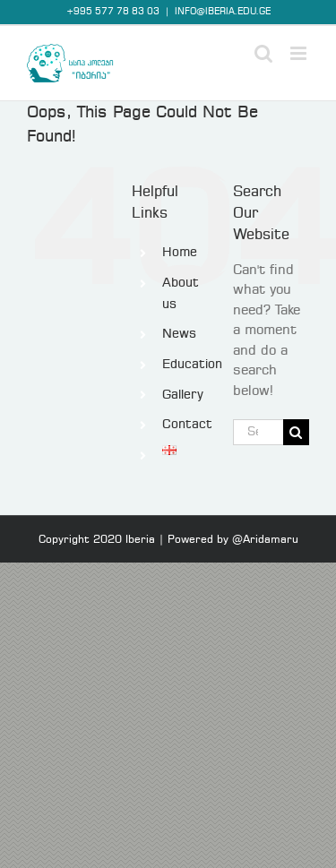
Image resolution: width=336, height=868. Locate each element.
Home (180, 253)
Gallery (183, 395)
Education (192, 365)
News (179, 334)
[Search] (296, 432)
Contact (187, 425)
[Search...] (258, 432)
